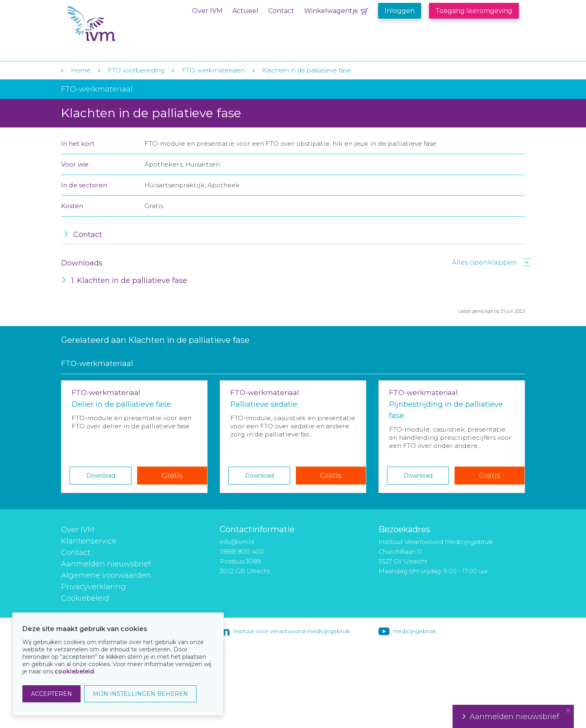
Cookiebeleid (85, 598)
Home (81, 70)
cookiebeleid (74, 671)
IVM (117, 24)
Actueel (245, 11)
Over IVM (207, 11)
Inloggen (400, 11)
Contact (281, 11)
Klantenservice (89, 541)
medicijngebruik (414, 631)
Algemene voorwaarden (106, 575)
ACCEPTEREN (51, 694)
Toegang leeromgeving (474, 11)
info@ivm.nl (237, 542)
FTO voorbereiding (137, 70)
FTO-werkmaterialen (213, 70)
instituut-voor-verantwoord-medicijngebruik (292, 631)
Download (101, 476)
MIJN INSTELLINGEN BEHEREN (140, 694)
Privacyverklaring (93, 587)
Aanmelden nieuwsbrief (106, 564)
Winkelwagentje (331, 11)
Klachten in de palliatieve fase (307, 70)
